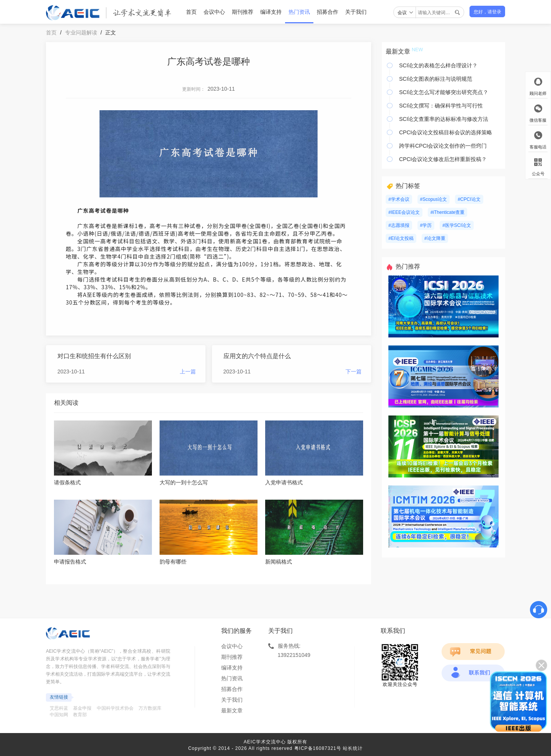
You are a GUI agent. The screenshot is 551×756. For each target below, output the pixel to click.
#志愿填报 (399, 225)
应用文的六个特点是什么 (257, 356)
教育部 (80, 715)
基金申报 (82, 708)
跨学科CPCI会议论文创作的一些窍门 (443, 146)
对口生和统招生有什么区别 (94, 356)
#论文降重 (435, 238)
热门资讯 (299, 12)
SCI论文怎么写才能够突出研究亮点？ (444, 92)
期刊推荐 (243, 12)
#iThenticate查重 (447, 212)
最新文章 (232, 710)
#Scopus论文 (434, 199)
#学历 (426, 225)
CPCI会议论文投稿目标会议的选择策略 (446, 132)
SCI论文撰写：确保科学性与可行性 (441, 106)
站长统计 (353, 748)
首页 (191, 12)
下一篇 (354, 371)
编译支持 (271, 12)
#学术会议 (399, 199)
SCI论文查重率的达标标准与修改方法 (444, 119)
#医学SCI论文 (457, 225)
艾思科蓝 (59, 708)
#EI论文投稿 (401, 238)
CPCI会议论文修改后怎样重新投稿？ (443, 159)
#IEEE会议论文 (404, 212)
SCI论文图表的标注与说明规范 (436, 79)
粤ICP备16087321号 (318, 748)
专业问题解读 (81, 33)
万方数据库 (150, 708)
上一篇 (188, 371)
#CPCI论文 (469, 199)
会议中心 (214, 12)
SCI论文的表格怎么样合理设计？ (438, 65)
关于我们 (356, 12)
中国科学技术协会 (115, 708)
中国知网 (59, 715)
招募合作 (328, 12)
